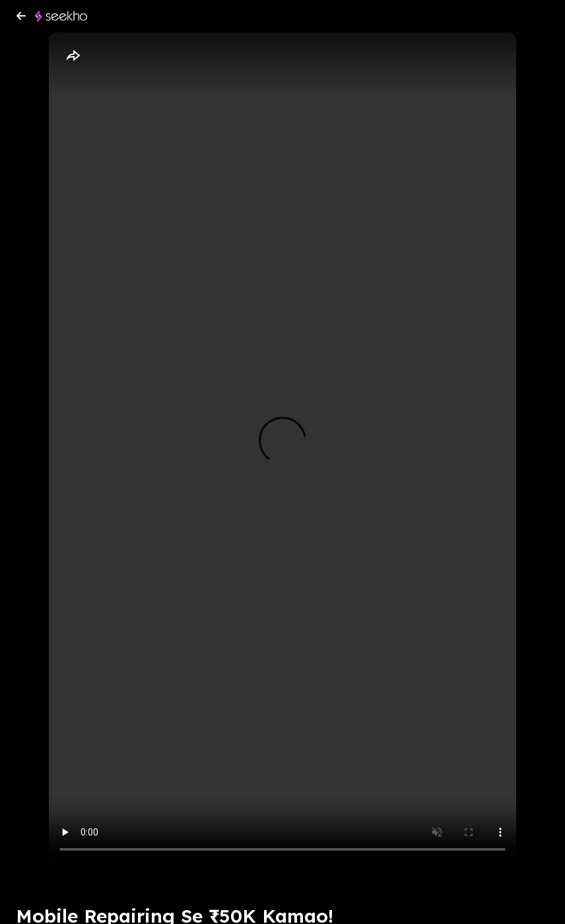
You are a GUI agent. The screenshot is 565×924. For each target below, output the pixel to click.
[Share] (73, 56)
